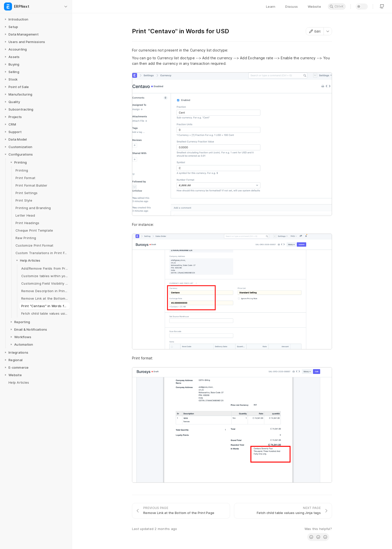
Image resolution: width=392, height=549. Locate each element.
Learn (271, 7)
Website (314, 7)
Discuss (291, 7)
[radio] (311, 537)
